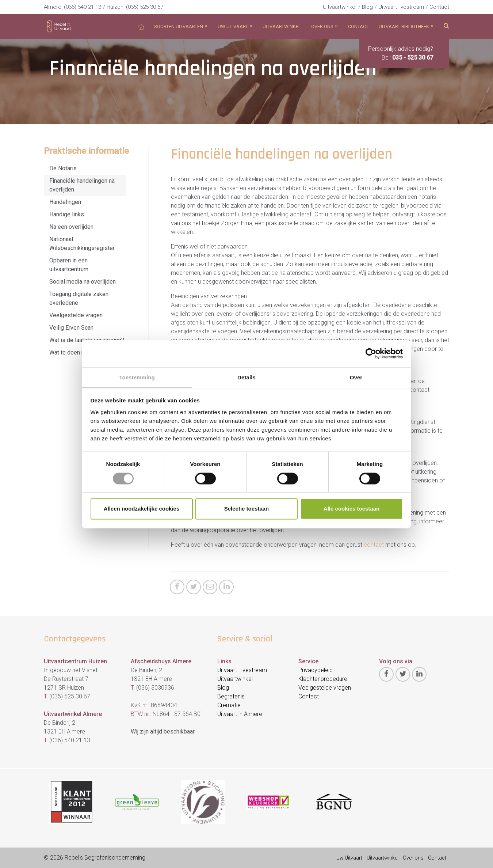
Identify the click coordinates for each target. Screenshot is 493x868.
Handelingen (65, 202)
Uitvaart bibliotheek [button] (406, 26)
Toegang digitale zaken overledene (79, 298)
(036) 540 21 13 (83, 7)
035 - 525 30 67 (413, 58)
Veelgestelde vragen (76, 315)
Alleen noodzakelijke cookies (142, 509)
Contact (439, 7)
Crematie (229, 705)
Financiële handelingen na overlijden (82, 185)
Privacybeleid (316, 670)
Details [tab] (246, 377)
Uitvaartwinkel (340, 7)
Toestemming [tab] (137, 377)
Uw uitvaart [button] (235, 26)
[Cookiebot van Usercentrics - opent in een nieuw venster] (371, 353)
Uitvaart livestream (401, 7)
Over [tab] (356, 377)
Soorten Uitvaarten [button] (181, 26)
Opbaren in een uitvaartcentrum (69, 265)
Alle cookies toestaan (351, 509)
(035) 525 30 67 (145, 7)
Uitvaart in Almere (240, 714)
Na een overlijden (71, 227)
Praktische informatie (86, 151)
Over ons (413, 858)
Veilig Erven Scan (71, 328)
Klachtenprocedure (323, 679)
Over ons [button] (324, 26)
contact (374, 545)
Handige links (67, 214)
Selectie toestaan (247, 509)
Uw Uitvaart (349, 858)
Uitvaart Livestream (242, 670)
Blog (367, 7)
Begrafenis (231, 696)
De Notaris (63, 168)
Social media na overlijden (83, 282)
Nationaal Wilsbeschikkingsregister (82, 244)
